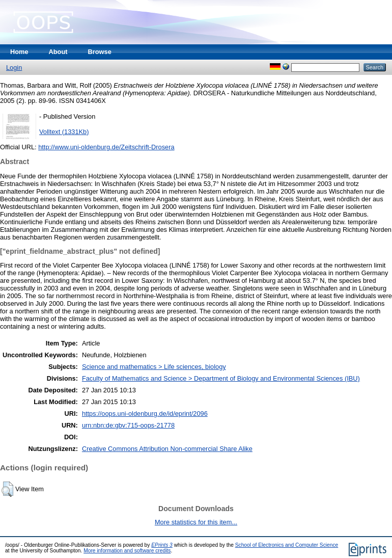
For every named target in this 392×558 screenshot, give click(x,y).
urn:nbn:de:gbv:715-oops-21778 (128, 425)
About (58, 52)
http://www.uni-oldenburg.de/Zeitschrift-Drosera (106, 147)
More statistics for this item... (196, 522)
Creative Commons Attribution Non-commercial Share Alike (167, 449)
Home (19, 52)
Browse (100, 52)
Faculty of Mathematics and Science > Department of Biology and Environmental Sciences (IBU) (221, 378)
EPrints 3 (162, 545)
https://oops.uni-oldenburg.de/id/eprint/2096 (145, 414)
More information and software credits (127, 551)
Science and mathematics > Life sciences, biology (154, 367)
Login (14, 68)
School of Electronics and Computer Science (287, 545)
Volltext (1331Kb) (64, 132)
